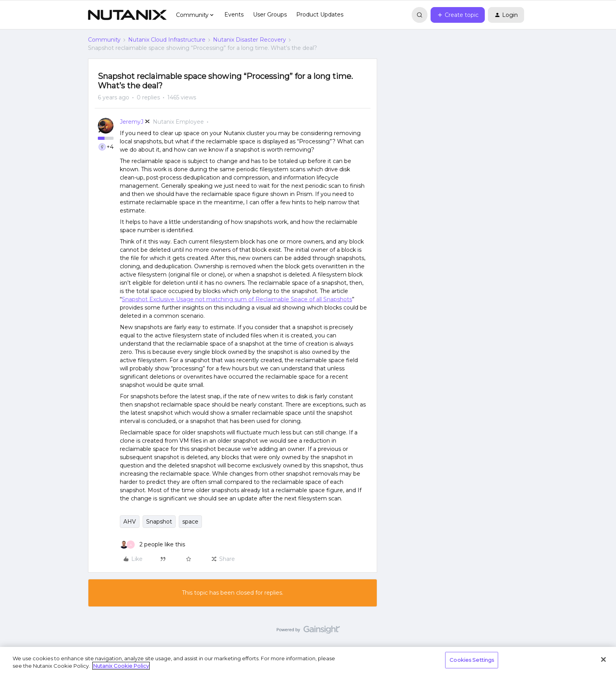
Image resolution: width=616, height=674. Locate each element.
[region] (308, 660)
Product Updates (320, 15)
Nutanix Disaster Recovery (249, 40)
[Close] (603, 659)
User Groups (270, 15)
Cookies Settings (472, 660)
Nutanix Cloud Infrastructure (167, 40)
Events (234, 15)
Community (104, 40)
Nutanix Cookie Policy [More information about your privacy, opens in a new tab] (121, 666)
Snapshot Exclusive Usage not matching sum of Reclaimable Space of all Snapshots (237, 299)
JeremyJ (132, 122)
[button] (458, 15)
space (190, 522)
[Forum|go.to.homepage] (127, 15)
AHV (130, 522)
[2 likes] (152, 545)
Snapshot (159, 522)
